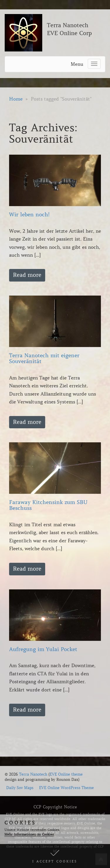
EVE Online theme (66, 774)
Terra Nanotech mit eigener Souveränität (44, 358)
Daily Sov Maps (20, 788)
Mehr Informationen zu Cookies (29, 834)
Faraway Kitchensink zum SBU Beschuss (48, 505)
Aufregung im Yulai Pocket (43, 649)
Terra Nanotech (33, 774)
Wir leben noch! (29, 215)
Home (16, 99)
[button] (55, 856)
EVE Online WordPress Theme (66, 788)
